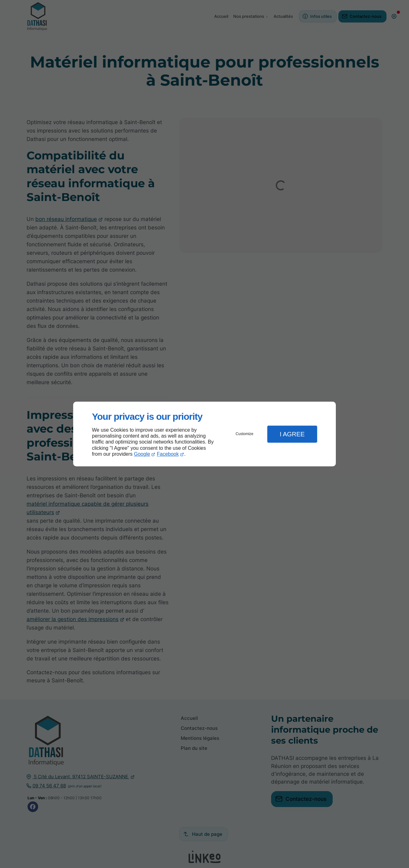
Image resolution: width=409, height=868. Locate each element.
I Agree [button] (292, 434)
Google (142, 454)
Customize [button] (245, 434)
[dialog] (204, 434)
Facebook (168, 454)
